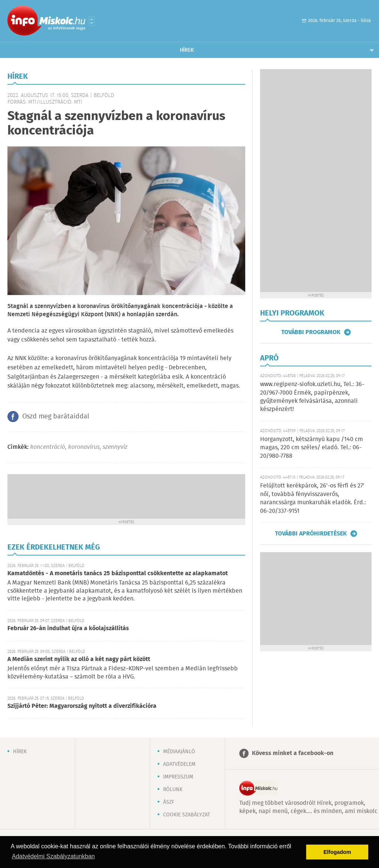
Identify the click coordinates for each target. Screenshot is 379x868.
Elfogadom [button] (337, 852)
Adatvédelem (179, 764)
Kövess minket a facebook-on (293, 753)
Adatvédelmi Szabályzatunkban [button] (53, 856)
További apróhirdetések (311, 534)
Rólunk (173, 790)
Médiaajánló (179, 752)
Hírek (187, 50)
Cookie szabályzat (187, 815)
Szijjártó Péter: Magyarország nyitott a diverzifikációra (82, 706)
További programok (311, 332)
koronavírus (84, 447)
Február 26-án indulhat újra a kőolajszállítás (68, 629)
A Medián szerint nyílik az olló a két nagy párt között (79, 659)
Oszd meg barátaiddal (56, 417)
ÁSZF (169, 802)
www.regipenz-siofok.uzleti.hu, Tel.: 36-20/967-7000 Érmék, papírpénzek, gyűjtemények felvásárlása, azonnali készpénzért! (312, 397)
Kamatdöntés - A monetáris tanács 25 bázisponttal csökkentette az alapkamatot (118, 574)
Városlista (92, 21)
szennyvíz (115, 447)
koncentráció (48, 447)
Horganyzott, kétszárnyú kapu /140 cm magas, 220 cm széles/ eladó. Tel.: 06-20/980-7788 (312, 448)
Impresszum (178, 777)
